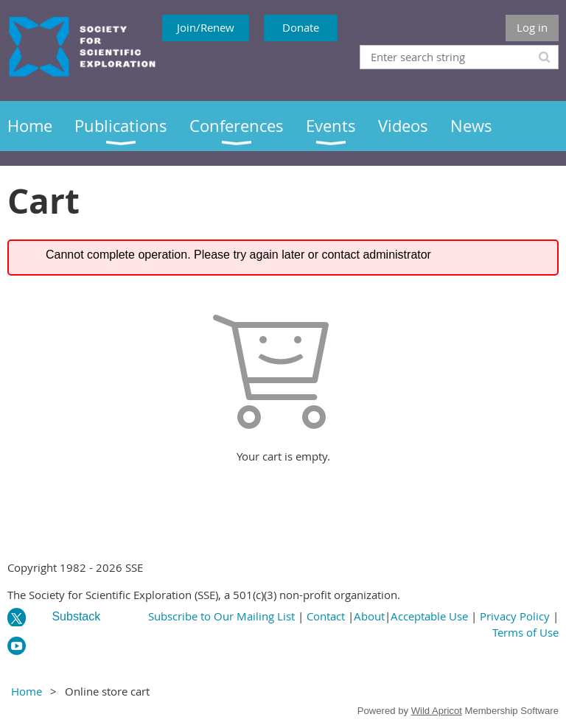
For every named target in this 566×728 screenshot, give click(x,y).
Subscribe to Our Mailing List (221, 616)
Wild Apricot (437, 711)
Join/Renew (206, 27)
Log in (532, 27)
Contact (326, 616)
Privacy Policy (515, 616)
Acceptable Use (429, 616)
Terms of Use (525, 632)
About (369, 616)
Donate (301, 27)
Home (27, 691)
